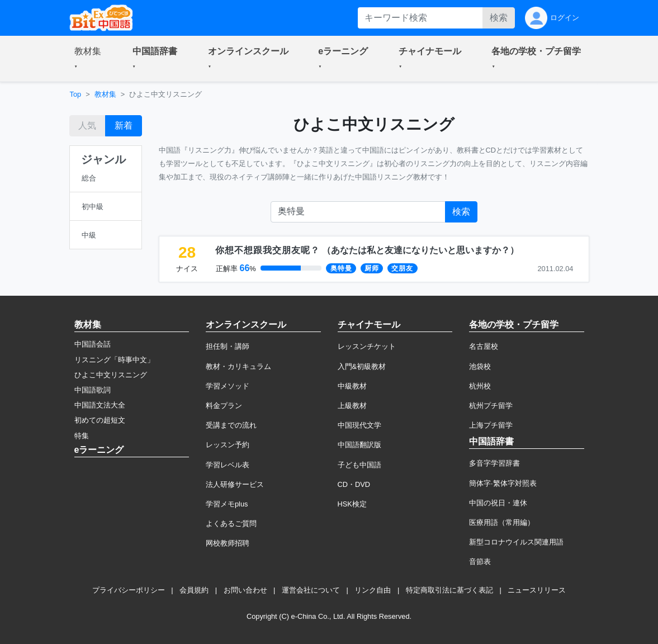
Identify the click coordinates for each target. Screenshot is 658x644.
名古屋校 (484, 346)
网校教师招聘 (228, 543)
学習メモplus (227, 504)
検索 (499, 18)
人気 (87, 126)
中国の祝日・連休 (498, 503)
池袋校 (480, 366)
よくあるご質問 (231, 524)
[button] (90, 59)
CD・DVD (354, 484)
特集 (82, 436)
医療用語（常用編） (502, 522)
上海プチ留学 (491, 425)
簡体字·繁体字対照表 (503, 483)
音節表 (480, 562)
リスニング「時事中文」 (114, 360)
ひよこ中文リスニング (111, 375)
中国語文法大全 (100, 405)
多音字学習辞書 (494, 463)
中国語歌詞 (93, 390)
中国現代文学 (359, 425)
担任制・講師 (228, 346)
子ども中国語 (359, 465)
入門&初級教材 (362, 366)
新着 (124, 126)
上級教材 (352, 406)
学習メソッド (228, 386)
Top (76, 94)
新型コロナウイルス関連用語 (516, 542)
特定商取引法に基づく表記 (449, 590)
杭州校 (480, 386)
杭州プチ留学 (491, 406)
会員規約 (194, 590)
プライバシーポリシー (129, 590)
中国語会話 (93, 344)
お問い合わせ (245, 590)
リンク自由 (373, 590)
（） (367, 250)
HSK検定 (352, 504)
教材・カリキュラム (238, 366)
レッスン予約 (228, 445)
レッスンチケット (367, 346)
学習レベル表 (228, 465)
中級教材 (352, 386)
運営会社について (311, 590)
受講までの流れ (231, 425)
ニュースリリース (537, 590)
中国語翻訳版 (359, 445)
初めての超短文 (100, 420)
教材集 (105, 94)
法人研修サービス (235, 484)
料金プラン (224, 406)
